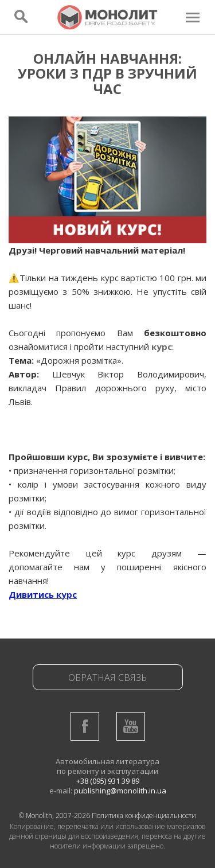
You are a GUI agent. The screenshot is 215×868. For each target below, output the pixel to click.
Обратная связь (107, 678)
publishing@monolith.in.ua (120, 791)
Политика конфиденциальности (144, 816)
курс (162, 347)
